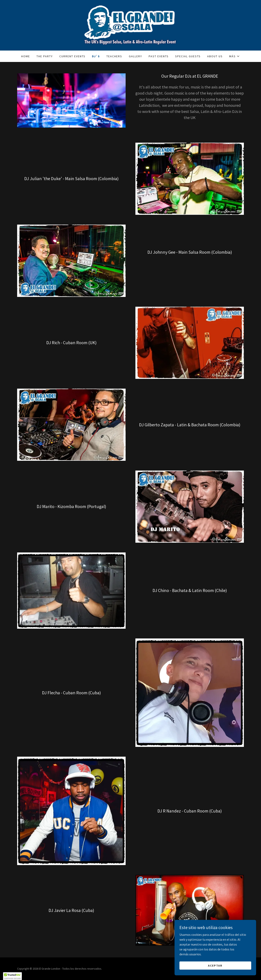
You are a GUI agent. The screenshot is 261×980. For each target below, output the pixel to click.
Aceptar (215, 965)
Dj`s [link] (96, 56)
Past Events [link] (159, 56)
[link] (130, 25)
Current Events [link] (72, 56)
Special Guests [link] (188, 56)
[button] (234, 56)
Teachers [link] (114, 56)
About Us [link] (215, 56)
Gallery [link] (135, 56)
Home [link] (26, 56)
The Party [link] (45, 56)
